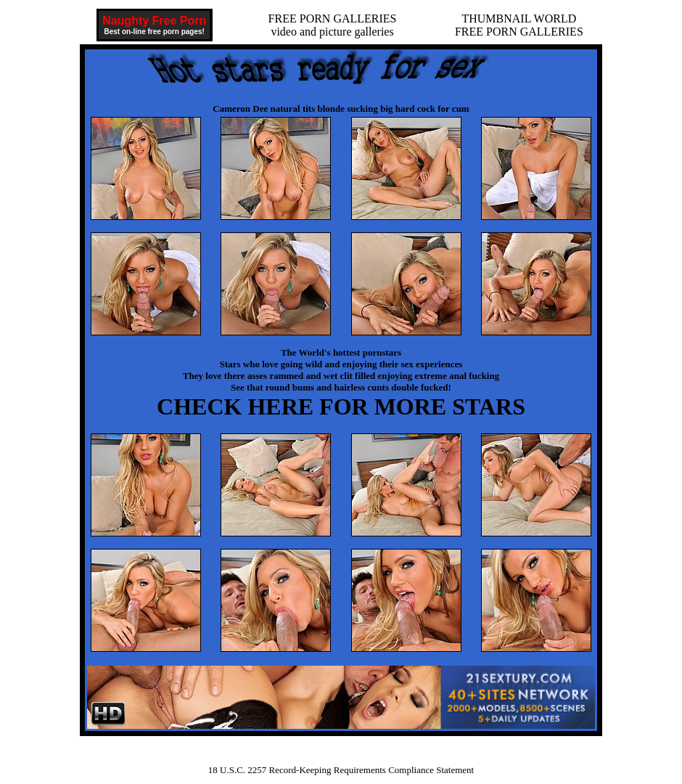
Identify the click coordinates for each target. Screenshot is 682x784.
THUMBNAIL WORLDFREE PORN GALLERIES (519, 25)
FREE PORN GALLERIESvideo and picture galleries (333, 25)
